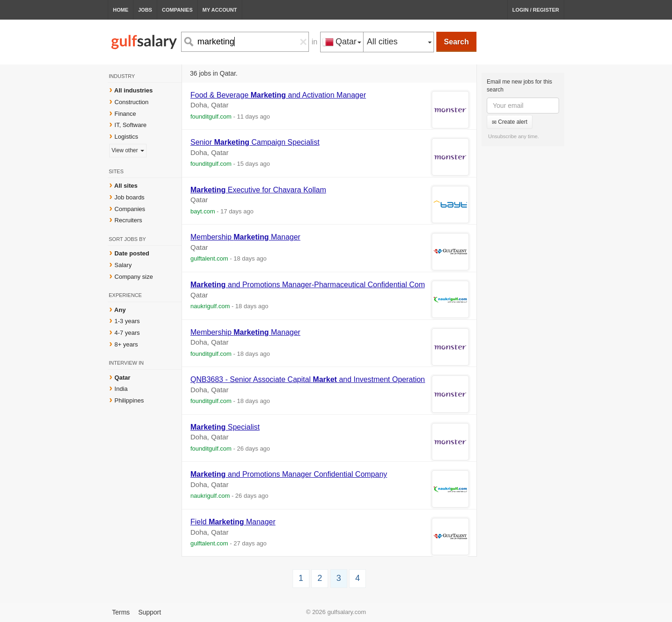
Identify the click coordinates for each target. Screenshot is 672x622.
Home (121, 10)
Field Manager (233, 522)
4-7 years (127, 333)
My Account (220, 10)
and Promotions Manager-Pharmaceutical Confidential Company (316, 285)
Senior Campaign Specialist (255, 142)
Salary (123, 265)
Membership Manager (245, 237)
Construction (131, 102)
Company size (133, 277)
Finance (125, 114)
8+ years (126, 344)
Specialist (225, 427)
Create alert (510, 122)
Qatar (122, 378)
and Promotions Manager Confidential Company (289, 474)
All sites (126, 186)
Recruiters (128, 220)
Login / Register (536, 10)
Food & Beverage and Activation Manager (278, 95)
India (121, 389)
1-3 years (127, 321)
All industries (133, 90)
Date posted (132, 253)
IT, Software (130, 125)
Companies (177, 10)
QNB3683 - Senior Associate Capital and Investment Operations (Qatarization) (333, 379)
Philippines (129, 400)
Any (120, 310)
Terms (121, 612)
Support (150, 612)
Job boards (129, 197)
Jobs (145, 10)
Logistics (126, 137)
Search (456, 42)
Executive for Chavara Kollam (258, 190)
